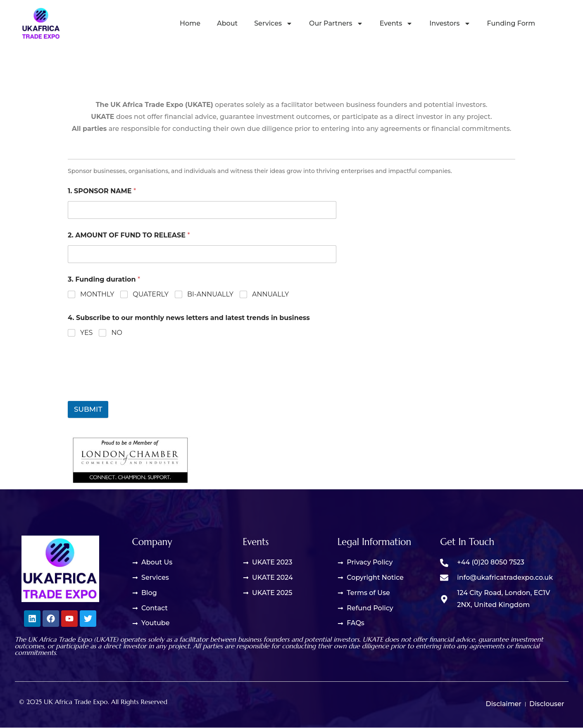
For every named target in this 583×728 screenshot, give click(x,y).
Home (190, 23)
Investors (450, 24)
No (117, 333)
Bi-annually (210, 294)
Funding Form (511, 23)
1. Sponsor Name (102, 191)
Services (273, 24)
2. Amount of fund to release (129, 235)
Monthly (97, 294)
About (227, 23)
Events (396, 24)
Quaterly (151, 294)
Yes (86, 333)
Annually (270, 294)
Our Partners (336, 24)
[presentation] (131, 381)
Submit (88, 409)
